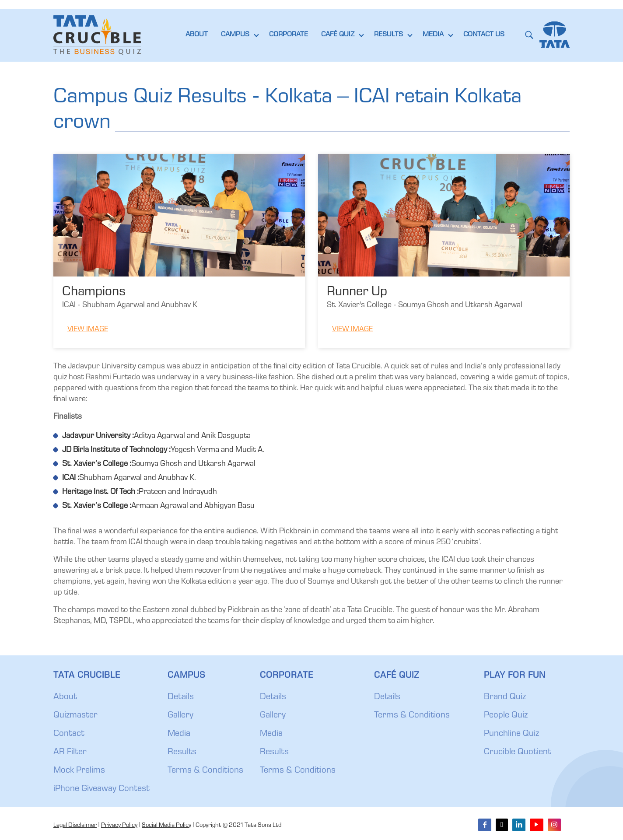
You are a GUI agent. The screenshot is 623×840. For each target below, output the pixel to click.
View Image (88, 330)
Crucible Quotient (518, 752)
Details (181, 697)
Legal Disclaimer (75, 826)
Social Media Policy (166, 826)
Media (179, 734)
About (65, 697)
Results (182, 752)
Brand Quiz (505, 697)
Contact (69, 734)
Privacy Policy (119, 826)
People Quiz (506, 716)
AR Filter (70, 752)
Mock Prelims (79, 771)
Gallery (180, 716)
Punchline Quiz (511, 734)
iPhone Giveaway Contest (101, 789)
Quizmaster (75, 716)
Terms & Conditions (205, 771)
